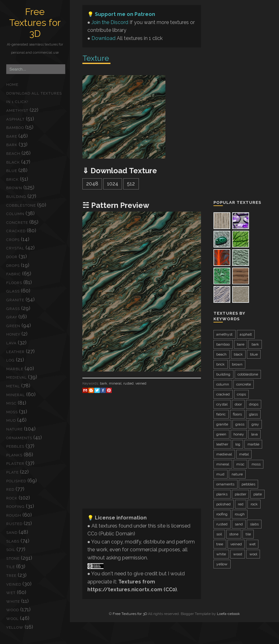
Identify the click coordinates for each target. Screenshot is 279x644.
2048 (92, 184)
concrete (17, 223)
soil (11, 550)
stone (13, 558)
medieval (17, 377)
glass (13, 291)
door (12, 257)
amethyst (17, 111)
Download (103, 38)
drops (13, 266)
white (13, 602)
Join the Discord (110, 22)
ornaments (19, 438)
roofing (15, 507)
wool (12, 619)
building (16, 197)
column (15, 214)
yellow (15, 627)
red (10, 489)
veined (14, 584)
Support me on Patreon (125, 14)
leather (15, 352)
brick (12, 179)
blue (12, 171)
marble (15, 369)
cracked (16, 231)
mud (11, 420)
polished (16, 481)
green (13, 326)
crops (13, 240)
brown (14, 188)
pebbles (15, 446)
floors (14, 283)
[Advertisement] (142, 460)
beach (13, 154)
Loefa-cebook (228, 614)
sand (12, 533)
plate (12, 472)
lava (11, 343)
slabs (13, 541)
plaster (15, 464)
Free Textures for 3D (35, 23)
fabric (14, 274)
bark (12, 145)
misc (11, 403)
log (10, 360)
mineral (16, 395)
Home (12, 85)
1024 (113, 184)
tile (11, 567)
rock (12, 498)
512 (131, 184)
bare (12, 136)
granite (15, 300)
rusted (14, 524)
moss (12, 412)
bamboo (15, 128)
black (13, 162)
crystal (15, 248)
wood (13, 610)
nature (15, 429)
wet (11, 593)
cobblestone (21, 205)
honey (13, 334)
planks (14, 455)
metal (13, 386)
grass (13, 309)
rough (14, 515)
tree (11, 576)
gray (12, 317)
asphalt (15, 119)
